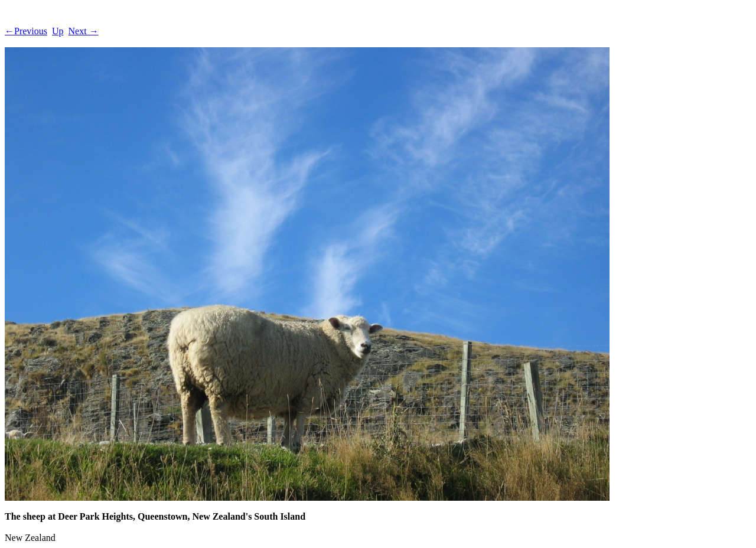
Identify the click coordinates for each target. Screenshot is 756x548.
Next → (84, 31)
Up (58, 31)
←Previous (26, 31)
